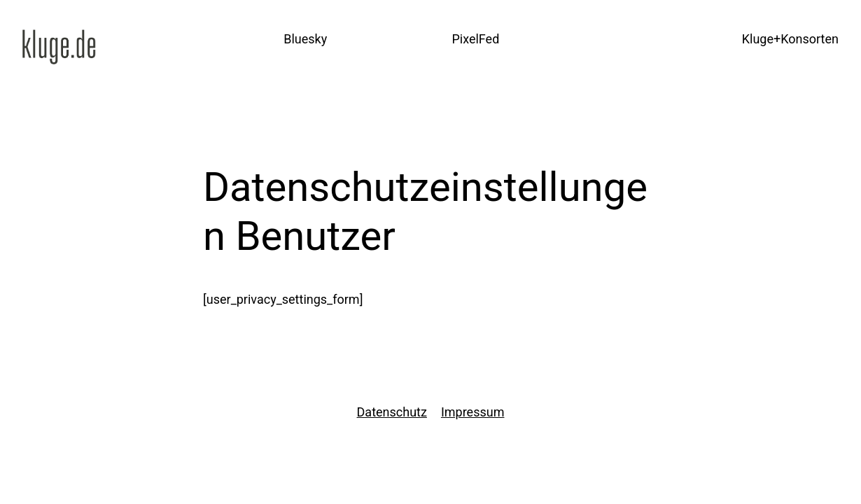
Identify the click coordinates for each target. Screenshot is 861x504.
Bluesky (305, 39)
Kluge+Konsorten (790, 39)
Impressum (473, 412)
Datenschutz (392, 412)
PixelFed (475, 39)
